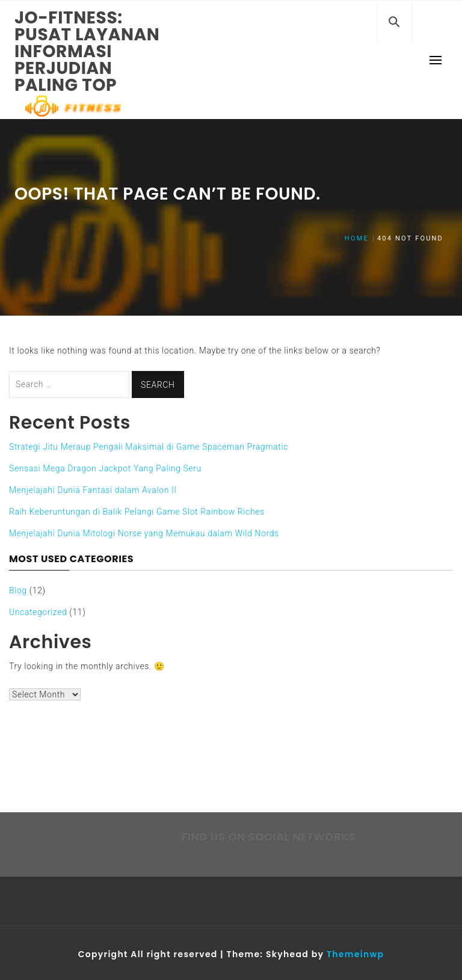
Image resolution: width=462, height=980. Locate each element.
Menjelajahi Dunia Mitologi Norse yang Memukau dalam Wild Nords (144, 533)
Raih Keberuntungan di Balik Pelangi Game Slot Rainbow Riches (137, 512)
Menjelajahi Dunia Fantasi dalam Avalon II (93, 490)
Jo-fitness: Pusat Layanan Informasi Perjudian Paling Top (87, 51)
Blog (18, 590)
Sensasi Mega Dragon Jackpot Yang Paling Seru (105, 468)
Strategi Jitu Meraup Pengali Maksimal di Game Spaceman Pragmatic (149, 447)
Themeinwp (355, 954)
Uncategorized (38, 612)
